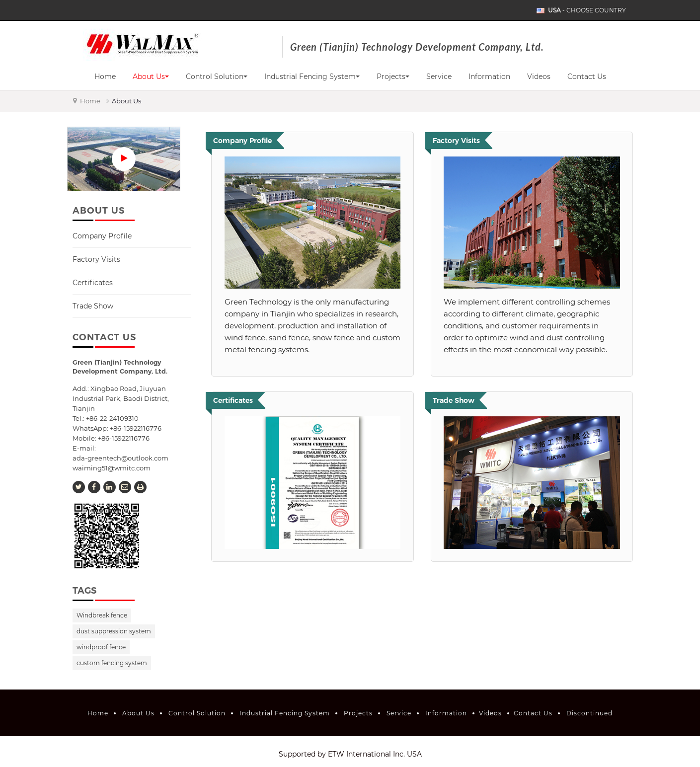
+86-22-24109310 (112, 418)
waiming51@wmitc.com (112, 468)
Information (489, 77)
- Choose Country (587, 10)
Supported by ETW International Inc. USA (350, 754)
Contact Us (587, 77)
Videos (539, 77)
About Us (138, 713)
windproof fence (101, 647)
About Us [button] (151, 77)
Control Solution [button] (217, 77)
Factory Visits (96, 259)
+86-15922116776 (124, 438)
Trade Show (93, 306)
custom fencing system (112, 663)
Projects (358, 713)
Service (439, 77)
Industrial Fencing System (285, 713)
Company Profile (102, 236)
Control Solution (197, 713)
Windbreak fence (102, 615)
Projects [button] (393, 77)
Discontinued (589, 713)
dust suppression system (114, 631)
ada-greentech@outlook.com (120, 458)
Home (105, 77)
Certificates (93, 283)
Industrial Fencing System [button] (312, 77)
